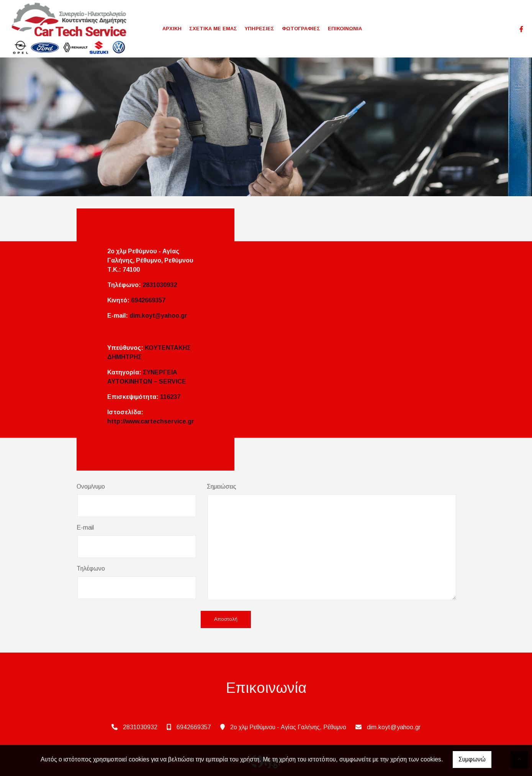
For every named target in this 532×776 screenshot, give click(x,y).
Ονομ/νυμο (91, 486)
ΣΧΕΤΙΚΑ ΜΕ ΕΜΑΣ (213, 29)
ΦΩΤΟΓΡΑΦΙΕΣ (301, 29)
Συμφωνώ (472, 759)
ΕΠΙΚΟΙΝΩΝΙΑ (345, 29)
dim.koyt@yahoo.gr (158, 316)
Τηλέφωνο (91, 568)
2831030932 (160, 285)
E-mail (85, 527)
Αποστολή (226, 619)
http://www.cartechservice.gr (151, 421)
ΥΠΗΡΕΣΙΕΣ (259, 29)
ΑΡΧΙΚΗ (172, 29)
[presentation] (135, 620)
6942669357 (148, 300)
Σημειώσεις (222, 486)
